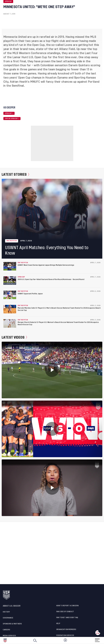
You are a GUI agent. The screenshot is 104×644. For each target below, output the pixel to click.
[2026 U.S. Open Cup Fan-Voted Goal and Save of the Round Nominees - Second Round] (10, 281)
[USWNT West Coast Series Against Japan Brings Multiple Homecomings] (10, 266)
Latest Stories (15, 175)
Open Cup (8, 1)
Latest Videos (14, 337)
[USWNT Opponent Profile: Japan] (10, 295)
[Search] (35, 640)
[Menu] (97, 639)
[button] (104, 640)
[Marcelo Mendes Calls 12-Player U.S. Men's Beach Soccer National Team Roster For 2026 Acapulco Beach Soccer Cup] (10, 309)
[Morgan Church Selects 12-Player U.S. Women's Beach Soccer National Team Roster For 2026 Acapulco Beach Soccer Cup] (10, 323)
